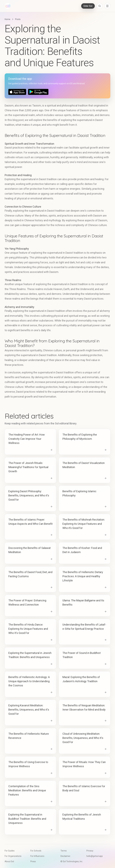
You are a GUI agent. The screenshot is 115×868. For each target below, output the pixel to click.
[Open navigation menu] (107, 6)
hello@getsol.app (95, 856)
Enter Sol (88, 6)
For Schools (36, 851)
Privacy (90, 851)
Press (33, 861)
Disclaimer (65, 856)
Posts (18, 19)
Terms (64, 851)
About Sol (9, 861)
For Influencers (37, 856)
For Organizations (13, 856)
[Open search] (100, 6)
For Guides (10, 851)
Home (7, 19)
